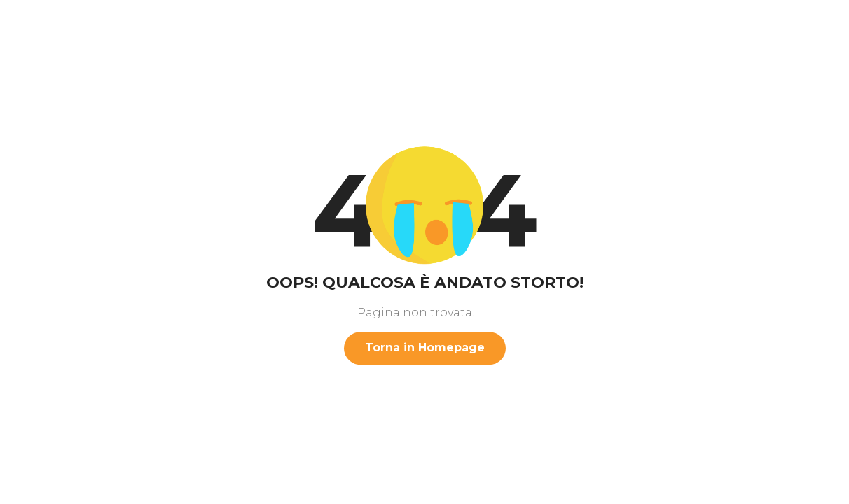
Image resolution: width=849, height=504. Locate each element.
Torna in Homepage (425, 348)
